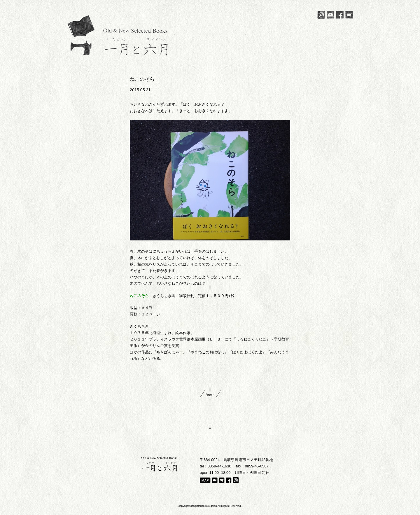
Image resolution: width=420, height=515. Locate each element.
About (212, 52)
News (191, 52)
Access (312, 52)
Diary (290, 52)
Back (210, 394)
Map (205, 481)
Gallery (234, 52)
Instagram (321, 15)
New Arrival (262, 52)
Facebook (340, 15)
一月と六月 (117, 35)
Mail (330, 15)
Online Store (340, 52)
